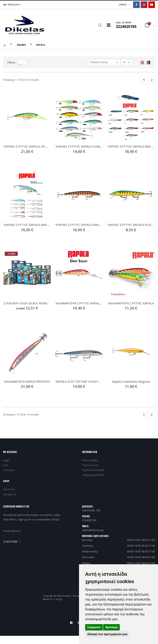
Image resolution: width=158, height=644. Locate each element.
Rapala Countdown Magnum (131, 381)
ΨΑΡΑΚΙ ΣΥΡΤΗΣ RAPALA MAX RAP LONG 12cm (37, 225)
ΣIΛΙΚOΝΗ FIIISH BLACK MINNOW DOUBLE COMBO (41, 303)
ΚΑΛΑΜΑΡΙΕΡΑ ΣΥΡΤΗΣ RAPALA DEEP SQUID (88, 303)
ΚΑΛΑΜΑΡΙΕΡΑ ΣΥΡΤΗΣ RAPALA (131, 303)
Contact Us (10, 494)
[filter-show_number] (127, 62)
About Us (9, 489)
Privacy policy (90, 460)
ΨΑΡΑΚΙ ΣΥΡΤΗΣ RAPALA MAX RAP (81, 225)
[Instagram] (144, 5)
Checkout (9, 470)
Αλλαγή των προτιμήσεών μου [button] (107, 634)
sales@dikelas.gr (93, 530)
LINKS (123, 5)
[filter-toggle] (22, 62)
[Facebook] (136, 5)
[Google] (152, 5)
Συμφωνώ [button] (94, 627)
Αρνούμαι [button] (111, 627)
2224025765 (89, 520)
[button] (100, 25)
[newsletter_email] (39, 531)
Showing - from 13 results (21, 80)
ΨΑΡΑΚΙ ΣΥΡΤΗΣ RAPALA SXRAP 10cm (83, 146)
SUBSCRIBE (13, 542)
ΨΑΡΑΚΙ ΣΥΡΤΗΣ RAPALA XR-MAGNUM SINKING (38, 146)
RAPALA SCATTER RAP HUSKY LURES (82, 381)
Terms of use (90, 465)
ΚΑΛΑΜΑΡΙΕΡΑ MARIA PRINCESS (27, 381)
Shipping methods (93, 475)
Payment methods (93, 470)
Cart (6, 465)
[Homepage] (5, 45)
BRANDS (21, 45)
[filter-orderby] (104, 62)
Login (6, 460)
